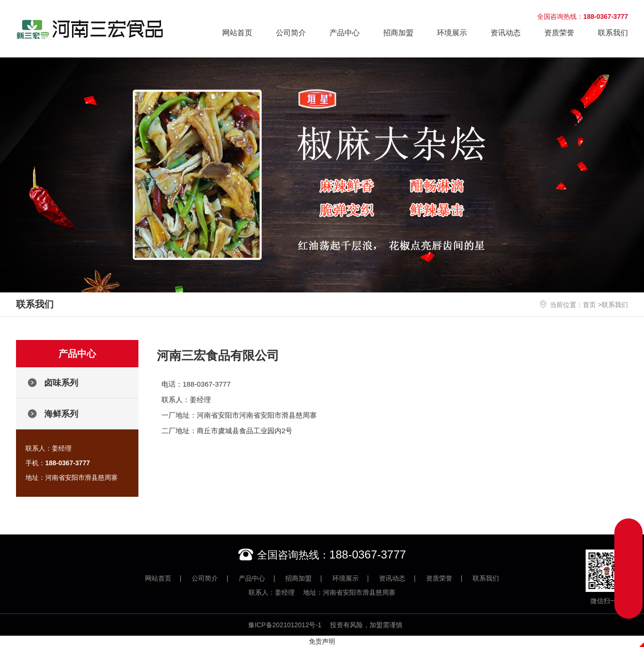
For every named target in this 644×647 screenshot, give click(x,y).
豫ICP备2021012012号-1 (285, 625)
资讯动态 (506, 33)
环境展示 (452, 33)
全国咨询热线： (583, 16)
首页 (589, 305)
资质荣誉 (559, 33)
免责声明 (322, 641)
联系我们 (613, 33)
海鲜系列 (61, 414)
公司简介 (291, 33)
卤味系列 (61, 383)
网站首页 (237, 33)
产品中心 (345, 33)
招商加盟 (398, 33)
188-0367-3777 (368, 554)
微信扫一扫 (607, 577)
